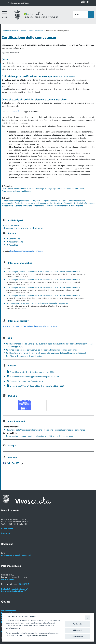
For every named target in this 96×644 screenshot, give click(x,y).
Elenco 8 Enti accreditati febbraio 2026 (25, 381)
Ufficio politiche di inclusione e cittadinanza (23, 228)
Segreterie (58, 203)
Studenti (68, 203)
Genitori (63, 201)
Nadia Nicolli (13, 245)
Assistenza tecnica (9, 611)
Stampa (12, 445)
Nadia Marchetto (15, 242)
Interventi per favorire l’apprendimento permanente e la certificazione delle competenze (43, 295)
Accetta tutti (77, 624)
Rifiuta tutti (77, 630)
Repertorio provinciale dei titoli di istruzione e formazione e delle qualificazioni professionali (46, 353)
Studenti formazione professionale (30, 206)
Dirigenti (36, 201)
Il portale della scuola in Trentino (14, 31)
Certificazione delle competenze (15, 189)
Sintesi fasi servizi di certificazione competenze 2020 (30, 372)
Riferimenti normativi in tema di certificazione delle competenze (30, 326)
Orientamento (79, 189)
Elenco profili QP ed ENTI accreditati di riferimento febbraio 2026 (35, 386)
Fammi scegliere (77, 636)
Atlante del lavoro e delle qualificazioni (24, 356)
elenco (15, 111)
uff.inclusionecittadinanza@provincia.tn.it (27, 251)
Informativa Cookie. (40, 635)
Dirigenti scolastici (50, 201)
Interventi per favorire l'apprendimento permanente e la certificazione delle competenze (43, 272)
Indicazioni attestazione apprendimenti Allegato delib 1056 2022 (35, 377)
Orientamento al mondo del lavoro (16, 191)
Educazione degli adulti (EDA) (43, 189)
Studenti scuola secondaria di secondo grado (64, 206)
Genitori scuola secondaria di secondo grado (33, 203)
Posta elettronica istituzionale (14, 589)
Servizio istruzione (11, 225)
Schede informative (36, 31)
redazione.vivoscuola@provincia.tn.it (16, 555)
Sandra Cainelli (14, 239)
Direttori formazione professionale (16, 201)
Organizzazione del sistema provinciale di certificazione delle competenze (37, 303)
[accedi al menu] (4, 14)
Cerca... (79, 15)
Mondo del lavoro (64, 189)
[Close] (88, 618)
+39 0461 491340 (8, 579)
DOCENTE (24, 584)
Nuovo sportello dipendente (13, 591)
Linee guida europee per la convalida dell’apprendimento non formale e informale (42, 350)
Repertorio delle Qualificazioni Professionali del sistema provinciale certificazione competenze (46, 430)
